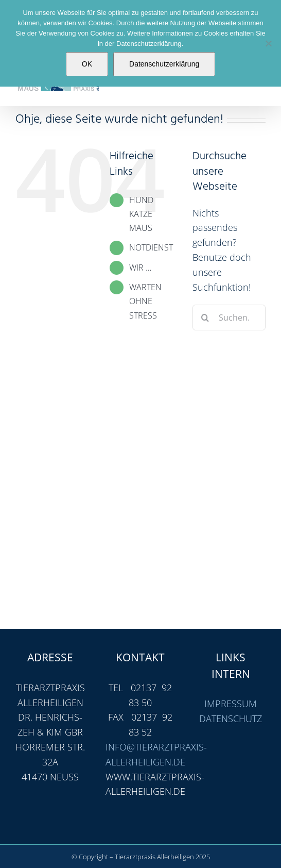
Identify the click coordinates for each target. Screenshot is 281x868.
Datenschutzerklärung (164, 64)
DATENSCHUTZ (231, 719)
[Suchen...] (229, 318)
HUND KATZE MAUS (141, 214)
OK (87, 64)
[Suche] (205, 318)
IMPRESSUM (231, 704)
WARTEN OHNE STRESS (145, 301)
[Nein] (268, 43)
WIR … (140, 268)
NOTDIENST (151, 247)
